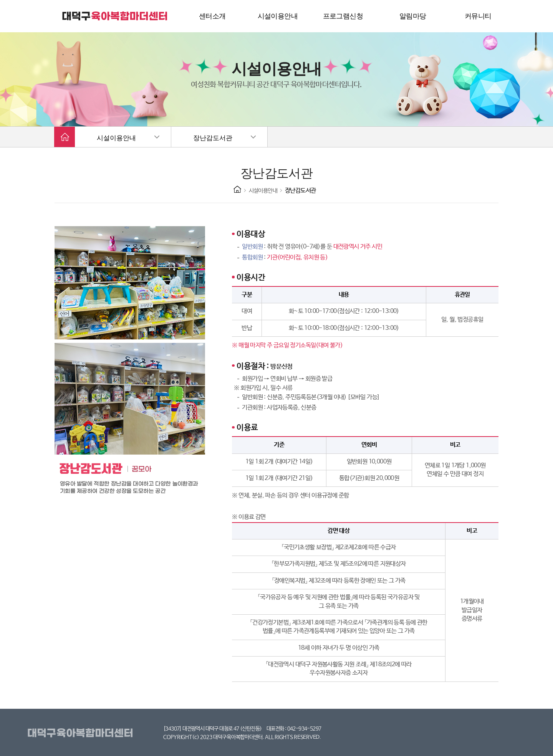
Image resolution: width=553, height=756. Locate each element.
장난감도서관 (213, 138)
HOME (237, 189)
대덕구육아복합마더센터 (82, 733)
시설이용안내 (116, 138)
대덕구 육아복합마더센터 (115, 16)
